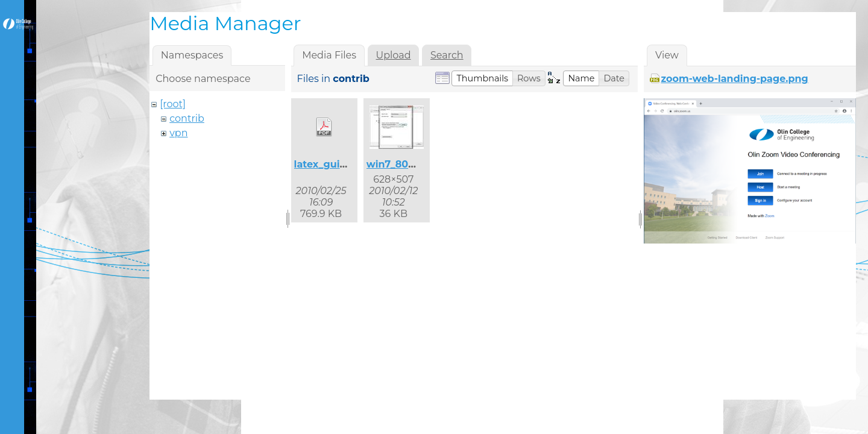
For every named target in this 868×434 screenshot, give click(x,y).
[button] (482, 78)
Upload (393, 55)
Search (447, 55)
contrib (187, 118)
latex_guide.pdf (333, 164)
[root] (173, 104)
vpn (178, 133)
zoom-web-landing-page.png (734, 79)
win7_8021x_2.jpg (410, 164)
